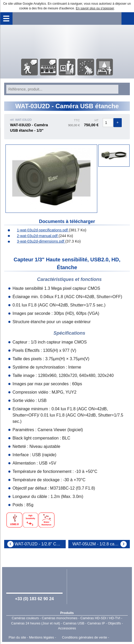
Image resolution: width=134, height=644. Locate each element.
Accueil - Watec (67, 41)
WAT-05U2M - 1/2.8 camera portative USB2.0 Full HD (101, 544)
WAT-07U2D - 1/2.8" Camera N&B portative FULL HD (40, 544)
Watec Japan (99, 586)
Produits (67, 613)
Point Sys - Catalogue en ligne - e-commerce (118, 637)
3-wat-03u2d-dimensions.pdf (39, 241)
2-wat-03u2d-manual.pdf (35, 236)
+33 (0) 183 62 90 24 (34, 599)
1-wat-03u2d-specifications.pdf (40, 230)
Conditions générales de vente (85, 637)
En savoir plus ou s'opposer (95, 8)
